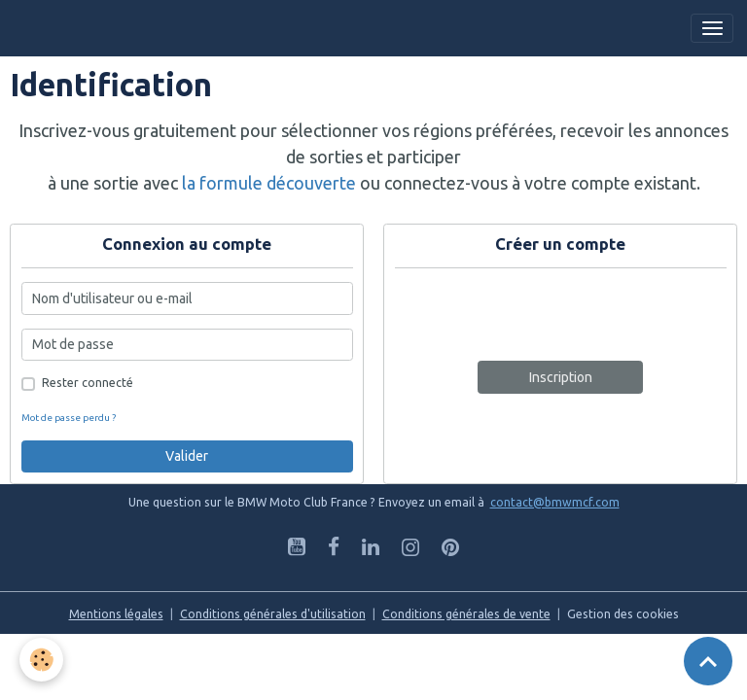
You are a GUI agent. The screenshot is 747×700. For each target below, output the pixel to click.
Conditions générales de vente (466, 614)
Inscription (561, 377)
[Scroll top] (708, 661)
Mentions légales (116, 614)
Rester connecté (88, 383)
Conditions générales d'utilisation (273, 614)
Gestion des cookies (623, 614)
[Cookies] (41, 660)
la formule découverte (269, 183)
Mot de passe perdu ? (69, 418)
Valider (187, 456)
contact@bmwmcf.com (555, 502)
